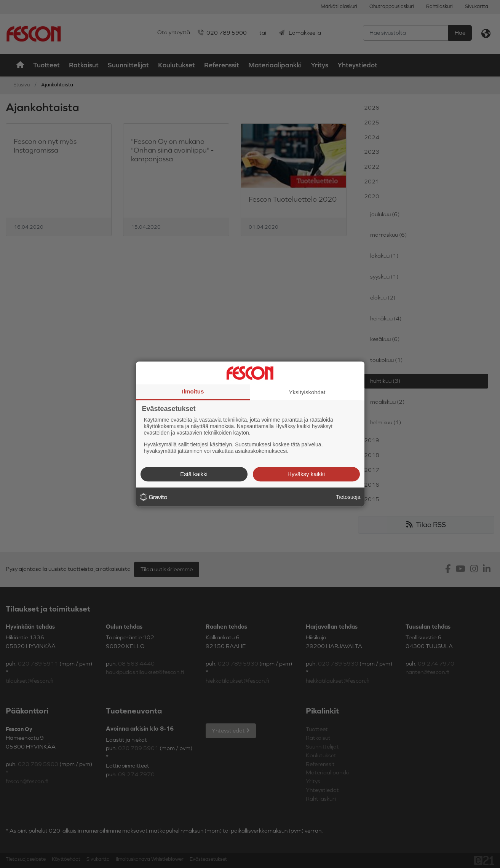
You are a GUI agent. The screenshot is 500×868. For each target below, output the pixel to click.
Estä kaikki (194, 474)
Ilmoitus (193, 391)
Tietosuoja (348, 497)
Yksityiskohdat (307, 392)
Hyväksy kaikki (306, 474)
